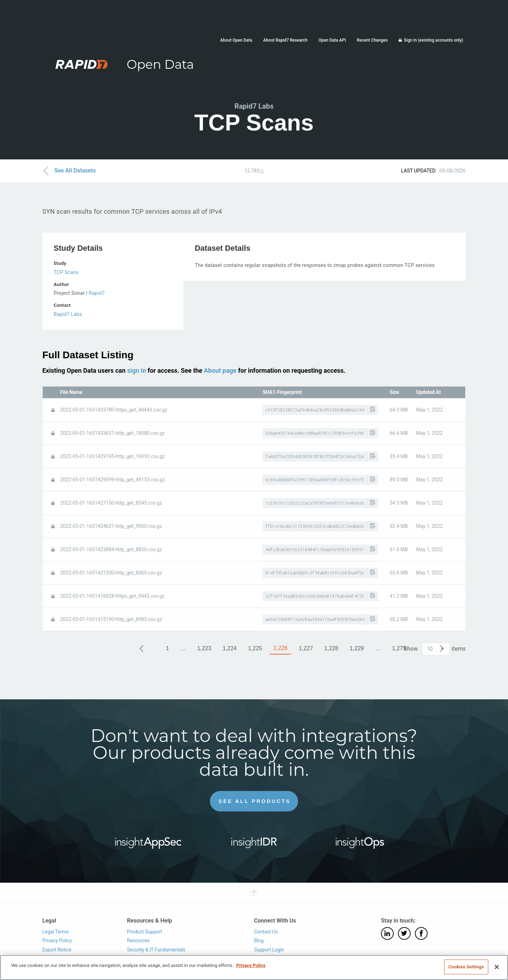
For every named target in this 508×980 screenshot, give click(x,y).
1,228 (331, 648)
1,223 (204, 648)
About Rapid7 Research (285, 40)
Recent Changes (372, 40)
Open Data (160, 64)
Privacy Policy (57, 941)
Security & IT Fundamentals (156, 949)
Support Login (269, 949)
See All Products (255, 801)
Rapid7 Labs (68, 314)
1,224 (230, 648)
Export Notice (57, 949)
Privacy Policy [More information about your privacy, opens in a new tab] (251, 965)
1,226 (280, 648)
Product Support (144, 931)
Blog (259, 941)
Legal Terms (56, 931)
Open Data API (332, 40)
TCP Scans (66, 272)
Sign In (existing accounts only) (434, 40)
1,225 (255, 648)
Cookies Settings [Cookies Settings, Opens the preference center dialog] (466, 967)
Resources (138, 941)
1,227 (306, 648)
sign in (137, 370)
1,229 (357, 648)
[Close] (497, 967)
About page (220, 370)
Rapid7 (97, 293)
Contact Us (266, 931)
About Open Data (236, 40)
